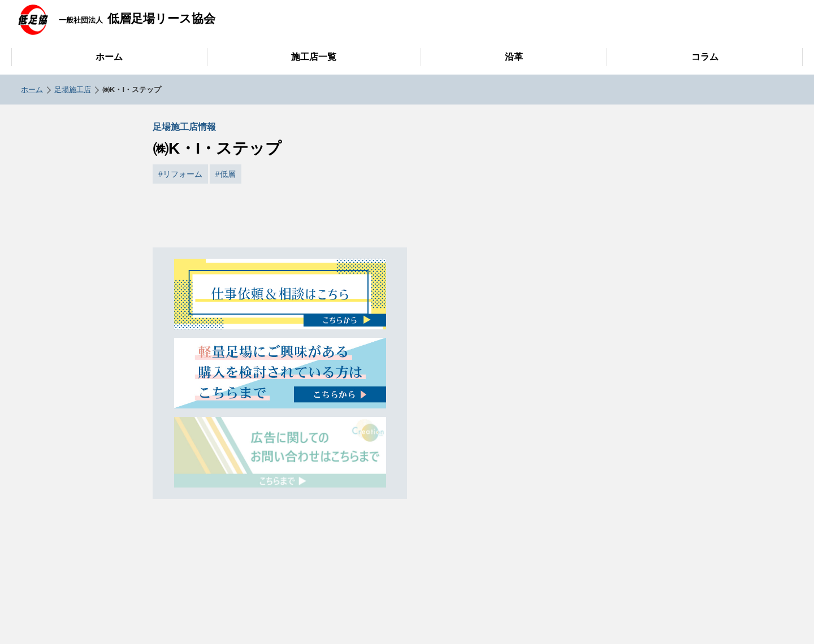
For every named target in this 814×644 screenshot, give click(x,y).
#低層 (226, 174)
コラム (705, 57)
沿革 (514, 57)
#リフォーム (180, 174)
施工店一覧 (314, 57)
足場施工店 (73, 90)
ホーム (109, 57)
